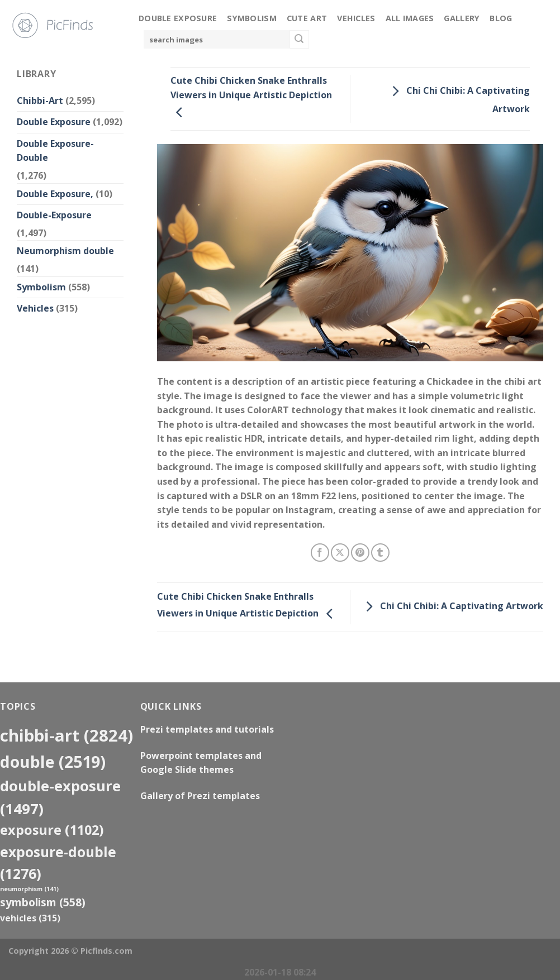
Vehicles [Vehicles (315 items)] (30, 918)
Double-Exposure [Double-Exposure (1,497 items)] (60, 797)
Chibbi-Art (40, 101)
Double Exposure (178, 18)
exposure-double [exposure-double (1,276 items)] (58, 863)
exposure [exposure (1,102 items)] (52, 830)
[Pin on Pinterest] (360, 553)
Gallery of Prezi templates (200, 796)
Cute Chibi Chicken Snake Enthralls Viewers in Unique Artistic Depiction (251, 96)
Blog (501, 18)
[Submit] (299, 40)
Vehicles (356, 18)
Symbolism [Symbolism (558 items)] (43, 902)
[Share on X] (340, 553)
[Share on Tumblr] (380, 553)
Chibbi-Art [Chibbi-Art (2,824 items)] (67, 735)
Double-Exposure (54, 215)
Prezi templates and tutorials (207, 729)
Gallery (462, 18)
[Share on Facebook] (320, 553)
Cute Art (307, 18)
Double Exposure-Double (55, 151)
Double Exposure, (55, 194)
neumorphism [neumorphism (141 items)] (29, 889)
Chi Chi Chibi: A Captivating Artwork (452, 606)
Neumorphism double (65, 251)
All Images (410, 18)
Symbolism (252, 18)
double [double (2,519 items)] (53, 761)
